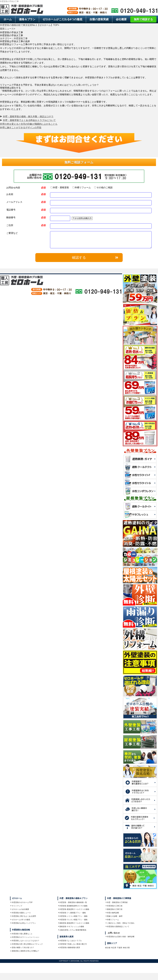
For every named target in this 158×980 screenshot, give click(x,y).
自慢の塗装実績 (99, 19)
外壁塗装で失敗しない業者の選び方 (73, 944)
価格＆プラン (27, 19)
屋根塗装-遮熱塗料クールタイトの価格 (74, 923)
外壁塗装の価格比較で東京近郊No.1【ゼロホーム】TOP (29, 25)
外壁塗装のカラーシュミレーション (25, 937)
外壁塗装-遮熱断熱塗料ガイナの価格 (73, 906)
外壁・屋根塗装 (60, 187)
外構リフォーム (82, 187)
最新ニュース (7, 29)
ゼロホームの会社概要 (20, 909)
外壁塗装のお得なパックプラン (23, 923)
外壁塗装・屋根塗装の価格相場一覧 (73, 902)
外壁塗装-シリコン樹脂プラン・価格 (73, 916)
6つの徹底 (62, 19)
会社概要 (121, 19)
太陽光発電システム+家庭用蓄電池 (72, 930)
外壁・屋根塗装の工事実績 (117, 902)
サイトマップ (16, 906)
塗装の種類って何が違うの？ (22, 948)
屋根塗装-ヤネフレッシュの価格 (71, 927)
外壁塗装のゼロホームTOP (22, 902)
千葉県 (120, 948)
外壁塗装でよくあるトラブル (70, 941)
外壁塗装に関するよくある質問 (23, 916)
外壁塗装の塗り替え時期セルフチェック (27, 944)
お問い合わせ (114, 933)
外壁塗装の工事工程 (114, 906)
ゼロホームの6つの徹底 (20, 920)
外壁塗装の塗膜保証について (118, 927)
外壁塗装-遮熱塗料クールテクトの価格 (74, 909)
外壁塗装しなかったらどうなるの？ (25, 941)
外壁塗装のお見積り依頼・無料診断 (120, 937)
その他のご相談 (103, 187)
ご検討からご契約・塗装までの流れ (120, 923)
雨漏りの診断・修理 (114, 916)
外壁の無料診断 (112, 913)
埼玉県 (114, 948)
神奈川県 (126, 948)
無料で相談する (143, 19)
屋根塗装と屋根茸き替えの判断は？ (25, 951)
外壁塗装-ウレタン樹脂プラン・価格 (73, 920)
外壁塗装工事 (21, 38)
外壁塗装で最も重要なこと (22, 934)
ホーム (8, 19)
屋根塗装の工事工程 (114, 909)
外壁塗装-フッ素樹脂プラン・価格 (72, 913)
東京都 (108, 948)
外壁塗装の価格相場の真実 (69, 948)
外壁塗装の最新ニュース (21, 913)
